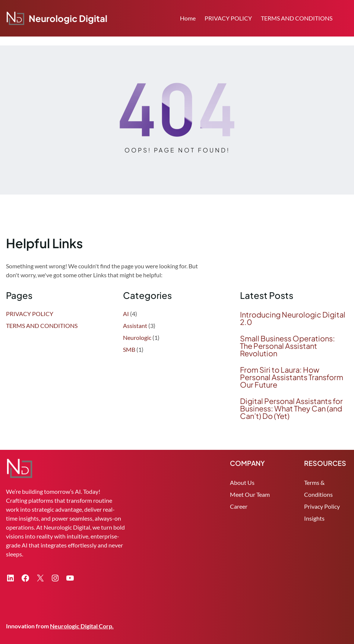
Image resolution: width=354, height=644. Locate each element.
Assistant (135, 326)
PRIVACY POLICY (228, 18)
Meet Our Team (250, 494)
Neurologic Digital (68, 18)
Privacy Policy (322, 506)
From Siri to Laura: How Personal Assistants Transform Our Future (292, 377)
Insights (314, 518)
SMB (129, 349)
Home (188, 18)
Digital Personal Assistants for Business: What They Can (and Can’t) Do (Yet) (291, 408)
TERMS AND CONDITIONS (297, 18)
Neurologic (137, 337)
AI (126, 314)
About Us (242, 482)
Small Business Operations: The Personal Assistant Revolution (287, 346)
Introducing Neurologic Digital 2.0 (293, 318)
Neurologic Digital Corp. (82, 626)
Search (345, 19)
